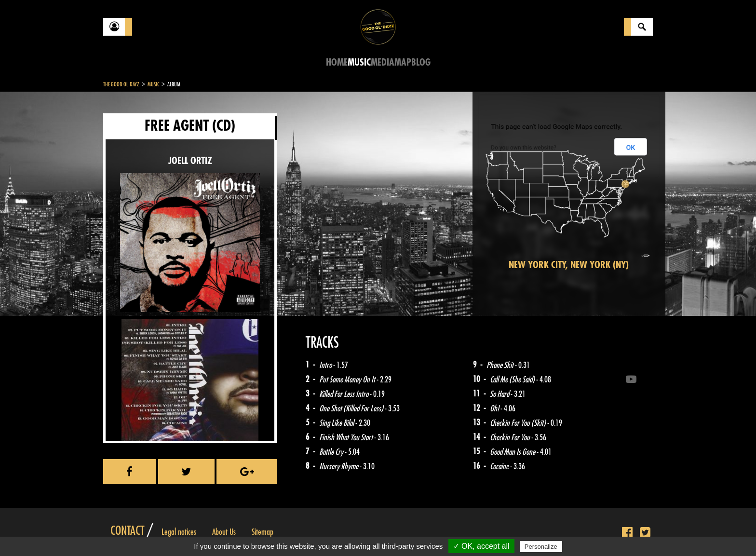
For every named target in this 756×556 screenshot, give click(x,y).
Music (359, 62)
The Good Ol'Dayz (121, 84)
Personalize (541, 547)
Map (403, 62)
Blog (421, 62)
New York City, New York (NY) (569, 265)
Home (337, 62)
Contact (127, 531)
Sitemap (263, 532)
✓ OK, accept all (481, 546)
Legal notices (179, 532)
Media (383, 62)
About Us (224, 532)
